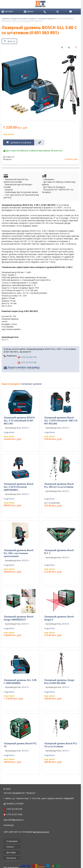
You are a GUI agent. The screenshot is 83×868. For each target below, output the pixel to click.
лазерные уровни (47, 19)
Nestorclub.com (42, 832)
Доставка (11, 852)
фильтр (11, 41)
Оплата (10, 847)
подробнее (9, 432)
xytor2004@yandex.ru (14, 820)
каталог (7, 11)
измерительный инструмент (24, 19)
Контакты (11, 858)
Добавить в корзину (21, 142)
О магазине (12, 841)
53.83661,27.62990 (15, 804)
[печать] (69, 47)
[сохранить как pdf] (76, 47)
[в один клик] (40, 143)
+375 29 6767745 (27, 357)
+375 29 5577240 (27, 362)
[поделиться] (62, 47)
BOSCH (5, 340)
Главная (5, 19)
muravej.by (9, 825)
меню (29, 11)
